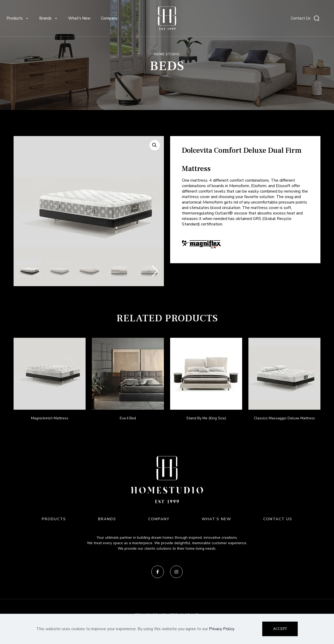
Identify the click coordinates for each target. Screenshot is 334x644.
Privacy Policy (222, 629)
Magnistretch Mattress (50, 418)
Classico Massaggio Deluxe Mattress (284, 418)
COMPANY (159, 519)
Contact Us (301, 18)
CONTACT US (278, 519)
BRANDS (107, 519)
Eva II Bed (128, 418)
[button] (155, 145)
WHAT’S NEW (216, 519)
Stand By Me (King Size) (206, 418)
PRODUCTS (54, 519)
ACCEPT (280, 629)
